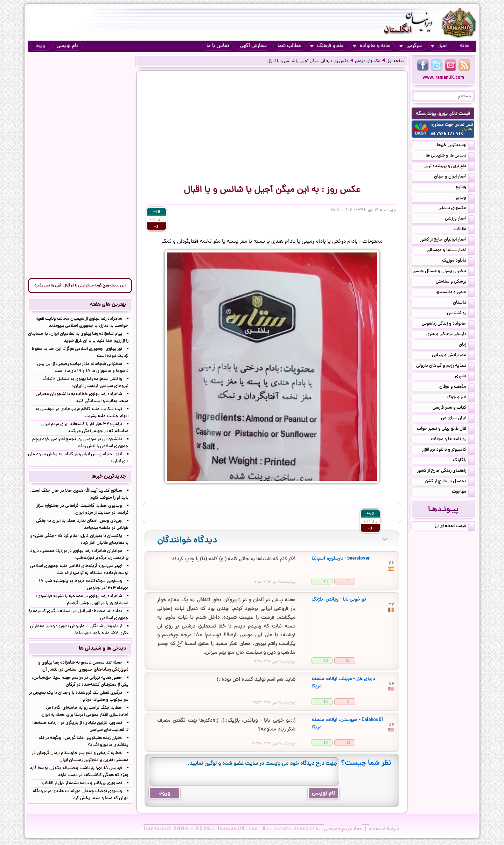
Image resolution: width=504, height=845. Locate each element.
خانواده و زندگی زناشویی (448, 324)
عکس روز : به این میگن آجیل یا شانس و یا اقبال (308, 61)
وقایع (465, 188)
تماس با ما (218, 46)
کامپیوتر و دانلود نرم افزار (448, 450)
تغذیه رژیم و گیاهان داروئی (445, 366)
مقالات (464, 230)
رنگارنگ (464, 461)
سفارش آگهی (253, 46)
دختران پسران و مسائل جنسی (444, 272)
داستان (464, 303)
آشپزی (465, 377)
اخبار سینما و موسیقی (451, 251)
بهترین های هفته (108, 305)
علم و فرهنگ (327, 46)
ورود (40, 46)
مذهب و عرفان (457, 387)
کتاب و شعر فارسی (454, 408)
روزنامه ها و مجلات (453, 440)
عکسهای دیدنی (367, 61)
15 (326, 581)
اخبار (439, 46)
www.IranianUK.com (443, 78)
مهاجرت (463, 492)
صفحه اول (395, 61)
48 (326, 660)
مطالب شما (289, 46)
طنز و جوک (461, 398)
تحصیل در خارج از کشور (449, 482)
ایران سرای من (458, 419)
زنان (467, 345)
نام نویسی (67, 46)
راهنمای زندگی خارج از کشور (446, 471)
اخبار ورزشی (460, 219)
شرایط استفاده (384, 829)
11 (348, 742)
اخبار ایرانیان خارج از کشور (447, 240)
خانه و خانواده (372, 46)
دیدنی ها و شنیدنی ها (450, 156)
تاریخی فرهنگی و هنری (450, 335)
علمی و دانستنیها (455, 293)
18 (326, 742)
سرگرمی (411, 46)
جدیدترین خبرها (456, 146)
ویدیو (465, 198)
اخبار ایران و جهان (454, 177)
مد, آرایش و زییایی (453, 356)
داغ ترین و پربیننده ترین (449, 167)
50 (348, 660)
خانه (465, 46)
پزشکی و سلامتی (455, 282)
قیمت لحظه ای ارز (455, 527)
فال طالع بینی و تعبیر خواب (446, 429)
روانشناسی (461, 314)
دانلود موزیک (458, 261)
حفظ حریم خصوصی (343, 829)
